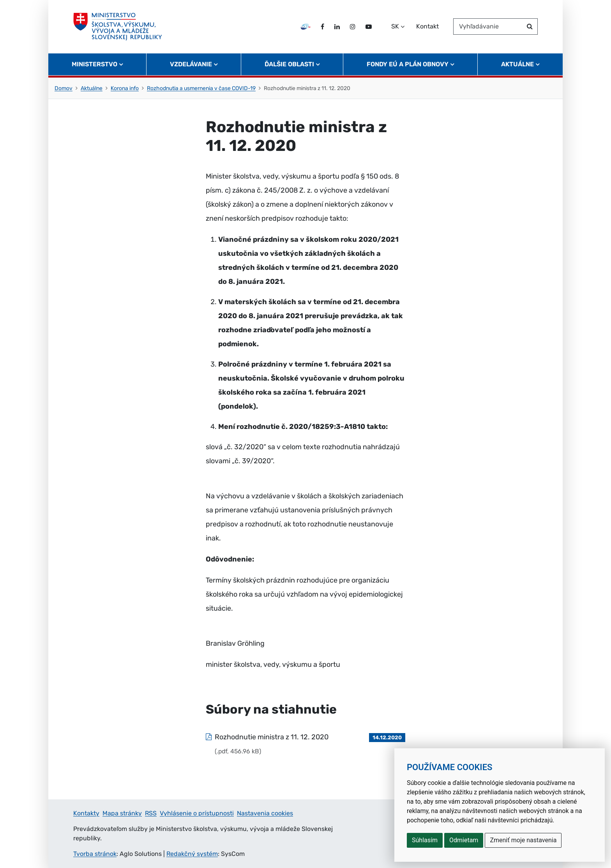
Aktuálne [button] (517, 65)
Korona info (125, 88)
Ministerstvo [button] (94, 65)
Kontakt (427, 27)
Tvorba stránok (95, 854)
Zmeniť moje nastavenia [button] (523, 840)
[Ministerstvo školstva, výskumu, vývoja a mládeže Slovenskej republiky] (118, 27)
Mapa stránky (122, 813)
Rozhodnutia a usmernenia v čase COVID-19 (201, 88)
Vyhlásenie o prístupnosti (197, 813)
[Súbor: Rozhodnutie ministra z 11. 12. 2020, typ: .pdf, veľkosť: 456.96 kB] (305, 744)
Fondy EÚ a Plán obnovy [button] (408, 65)
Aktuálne (92, 88)
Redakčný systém (192, 854)
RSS (151, 813)
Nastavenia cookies (265, 813)
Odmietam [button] (464, 840)
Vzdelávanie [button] (191, 65)
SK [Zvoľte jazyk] (395, 27)
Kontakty (86, 813)
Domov (64, 88)
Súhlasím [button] (425, 840)
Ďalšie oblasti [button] (289, 65)
